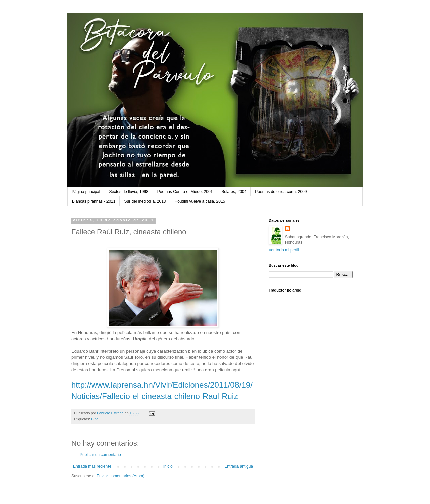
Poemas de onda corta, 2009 (281, 192)
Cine (95, 419)
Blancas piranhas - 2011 (94, 201)
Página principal (86, 192)
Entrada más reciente (92, 466)
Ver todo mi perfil (284, 250)
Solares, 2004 (234, 192)
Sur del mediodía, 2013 (145, 201)
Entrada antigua (239, 466)
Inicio (168, 466)
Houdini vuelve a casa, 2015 (200, 201)
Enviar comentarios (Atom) (121, 476)
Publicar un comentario (100, 455)
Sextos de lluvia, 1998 (128, 192)
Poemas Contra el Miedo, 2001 (185, 192)
